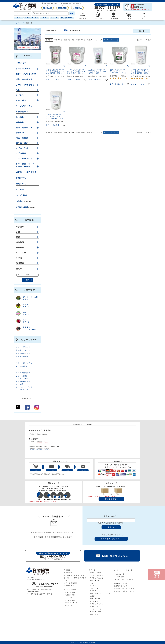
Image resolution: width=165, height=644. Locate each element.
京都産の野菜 (22, 207)
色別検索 (27, 263)
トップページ (19, 23)
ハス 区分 (27, 253)
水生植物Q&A (70, 595)
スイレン (54, 18)
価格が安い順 (69, 40)
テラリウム (21, 133)
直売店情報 (68, 573)
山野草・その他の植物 (26, 172)
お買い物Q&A (70, 592)
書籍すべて (21, 178)
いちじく (20, 201)
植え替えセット (22, 357)
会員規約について (121, 586)
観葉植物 (20, 122)
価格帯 (27, 269)
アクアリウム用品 (24, 159)
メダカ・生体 (22, 148)
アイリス (93, 591)
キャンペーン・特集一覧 (123, 570)
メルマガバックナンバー (124, 579)
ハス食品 (20, 190)
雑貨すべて (21, 184)
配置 (27, 237)
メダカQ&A (69, 605)
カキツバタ (21, 100)
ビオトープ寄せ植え (25, 85)
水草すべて (21, 63)
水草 (18, 18)
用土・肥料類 (22, 138)
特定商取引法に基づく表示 (124, 589)
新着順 (90, 40)
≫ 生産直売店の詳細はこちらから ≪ (40, 450)
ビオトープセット (23, 347)
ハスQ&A (68, 598)
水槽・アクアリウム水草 (26, 74)
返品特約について (121, 583)
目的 (27, 232)
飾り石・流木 (22, 143)
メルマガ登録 (119, 577)
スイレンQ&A (70, 600)
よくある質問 (21, 366)
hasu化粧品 (21, 195)
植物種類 (27, 247)
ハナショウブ (22, 112)
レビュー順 (98, 40)
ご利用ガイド (69, 586)
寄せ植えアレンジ (23, 350)
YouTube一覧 (119, 574)
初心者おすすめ (67, 18)
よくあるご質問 (70, 590)
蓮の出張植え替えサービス (74, 575)
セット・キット (96, 609)
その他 (27, 258)
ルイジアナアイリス (25, 106)
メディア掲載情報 (23, 373)
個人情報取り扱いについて (124, 591)
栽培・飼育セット (24, 128)
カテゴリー (27, 227)
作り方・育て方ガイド (25, 363)
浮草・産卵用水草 (24, 79)
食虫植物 (20, 117)
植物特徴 (27, 242)
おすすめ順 (58, 40)
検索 (72, 13)
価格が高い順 (81, 40)
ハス (45, 18)
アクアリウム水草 (31, 18)
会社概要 (67, 570)
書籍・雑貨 (94, 614)
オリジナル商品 (96, 612)
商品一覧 (92, 570)
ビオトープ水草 (23, 69)
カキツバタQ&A (71, 603)
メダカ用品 (21, 153)
